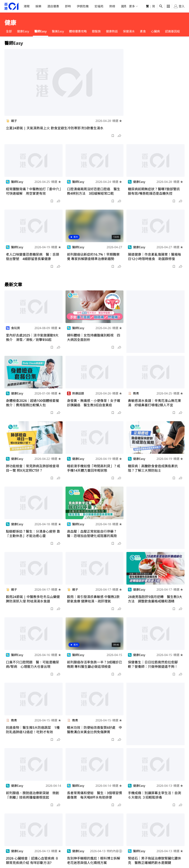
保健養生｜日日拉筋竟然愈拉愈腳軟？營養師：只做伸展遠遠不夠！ (153, 664)
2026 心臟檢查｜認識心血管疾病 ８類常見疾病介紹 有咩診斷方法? (32, 860)
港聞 (27, 6)
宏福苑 (99, 6)
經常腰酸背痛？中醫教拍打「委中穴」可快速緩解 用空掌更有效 (33, 191)
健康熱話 (112, 31)
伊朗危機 (83, 6)
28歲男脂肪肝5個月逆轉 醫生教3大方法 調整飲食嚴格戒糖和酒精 (155, 599)
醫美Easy (58, 31)
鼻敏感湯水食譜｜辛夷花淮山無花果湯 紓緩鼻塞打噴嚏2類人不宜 (154, 403)
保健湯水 (129, 31)
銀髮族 (96, 31)
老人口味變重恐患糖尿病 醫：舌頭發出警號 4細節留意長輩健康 (32, 257)
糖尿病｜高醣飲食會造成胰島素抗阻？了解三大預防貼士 (153, 468)
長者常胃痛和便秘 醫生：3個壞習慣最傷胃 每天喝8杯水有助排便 (94, 795)
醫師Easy (41, 31)
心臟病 (155, 31)
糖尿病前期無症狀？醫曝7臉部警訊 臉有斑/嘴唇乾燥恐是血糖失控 (155, 191)
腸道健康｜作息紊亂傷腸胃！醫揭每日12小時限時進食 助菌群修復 (154, 257)
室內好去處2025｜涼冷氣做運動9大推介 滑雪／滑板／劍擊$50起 (32, 337)
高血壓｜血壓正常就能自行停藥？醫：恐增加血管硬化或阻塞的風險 (92, 534)
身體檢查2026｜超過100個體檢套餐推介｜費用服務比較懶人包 (32, 403)
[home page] (11, 6)
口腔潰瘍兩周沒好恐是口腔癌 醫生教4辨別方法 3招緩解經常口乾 (94, 191)
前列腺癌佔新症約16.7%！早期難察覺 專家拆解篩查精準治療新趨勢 (93, 257)
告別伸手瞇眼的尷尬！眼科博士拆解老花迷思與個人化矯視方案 (94, 860)
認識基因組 (172, 31)
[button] (113, 136)
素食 (143, 31)
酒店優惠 (53, 6)
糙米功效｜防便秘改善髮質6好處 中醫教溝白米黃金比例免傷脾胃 (94, 730)
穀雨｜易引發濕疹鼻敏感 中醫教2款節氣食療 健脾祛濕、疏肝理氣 (93, 599)
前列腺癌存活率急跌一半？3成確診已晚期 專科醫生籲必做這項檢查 (94, 664)
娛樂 (38, 6)
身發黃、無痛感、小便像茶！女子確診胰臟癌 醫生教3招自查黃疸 (94, 403)
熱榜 (112, 6)
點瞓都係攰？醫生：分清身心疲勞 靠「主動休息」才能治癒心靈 (33, 534)
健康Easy (23, 31)
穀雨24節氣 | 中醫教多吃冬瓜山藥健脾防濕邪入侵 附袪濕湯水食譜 (33, 599)
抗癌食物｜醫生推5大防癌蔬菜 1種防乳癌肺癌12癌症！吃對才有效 (33, 730)
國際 (124, 6)
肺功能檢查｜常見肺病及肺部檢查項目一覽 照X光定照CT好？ (32, 468)
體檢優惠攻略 (78, 31)
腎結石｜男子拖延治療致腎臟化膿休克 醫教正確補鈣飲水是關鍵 (154, 860)
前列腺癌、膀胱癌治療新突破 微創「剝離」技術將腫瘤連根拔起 (32, 795)
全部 (9, 31)
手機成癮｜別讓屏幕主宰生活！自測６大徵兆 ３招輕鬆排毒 (154, 795)
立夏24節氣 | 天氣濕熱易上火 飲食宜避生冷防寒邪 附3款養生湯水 (55, 128)
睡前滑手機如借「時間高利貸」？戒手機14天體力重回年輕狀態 (94, 468)
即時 (68, 6)
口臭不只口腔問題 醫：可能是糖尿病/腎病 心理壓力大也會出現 (32, 664)
